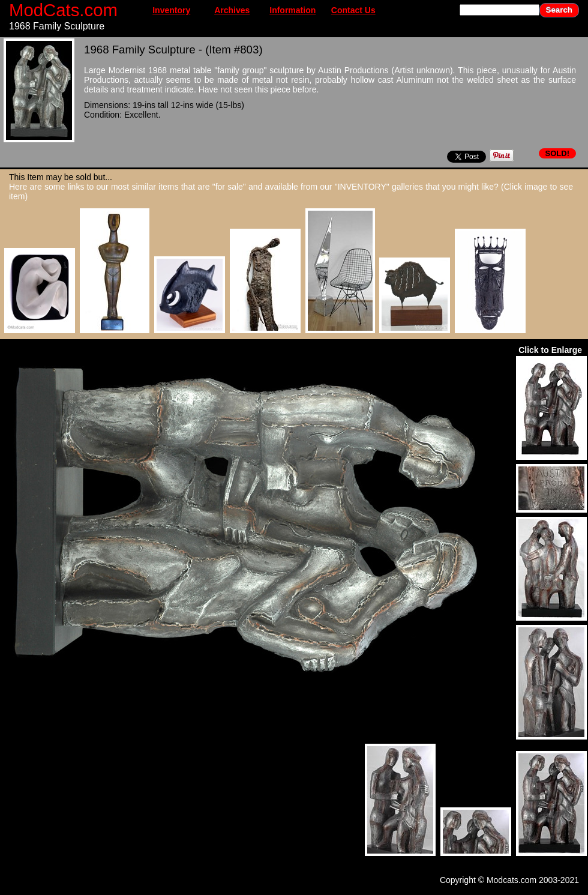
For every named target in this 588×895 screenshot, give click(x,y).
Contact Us (353, 10)
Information (292, 10)
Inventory (171, 10)
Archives (232, 10)
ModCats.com (63, 10)
